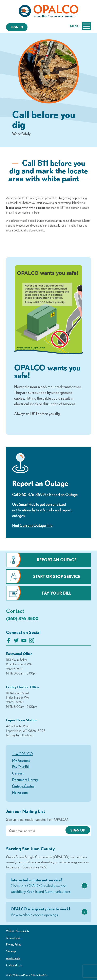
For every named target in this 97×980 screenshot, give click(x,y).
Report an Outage (57, 560)
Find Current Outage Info (32, 525)
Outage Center (23, 786)
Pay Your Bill (57, 593)
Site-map (11, 951)
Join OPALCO (22, 754)
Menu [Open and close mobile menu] (81, 26)
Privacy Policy (14, 945)
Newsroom (20, 792)
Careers (18, 773)
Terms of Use (13, 938)
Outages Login (14, 965)
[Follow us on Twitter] (16, 642)
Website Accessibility (18, 931)
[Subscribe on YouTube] (24, 642)
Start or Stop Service (57, 576)
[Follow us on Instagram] (32, 642)
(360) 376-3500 (22, 618)
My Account (21, 760)
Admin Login (13, 958)
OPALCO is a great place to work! (45, 912)
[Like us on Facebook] (9, 642)
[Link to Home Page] (48, 12)
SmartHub (27, 504)
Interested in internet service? (45, 886)
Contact (15, 611)
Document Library (25, 780)
